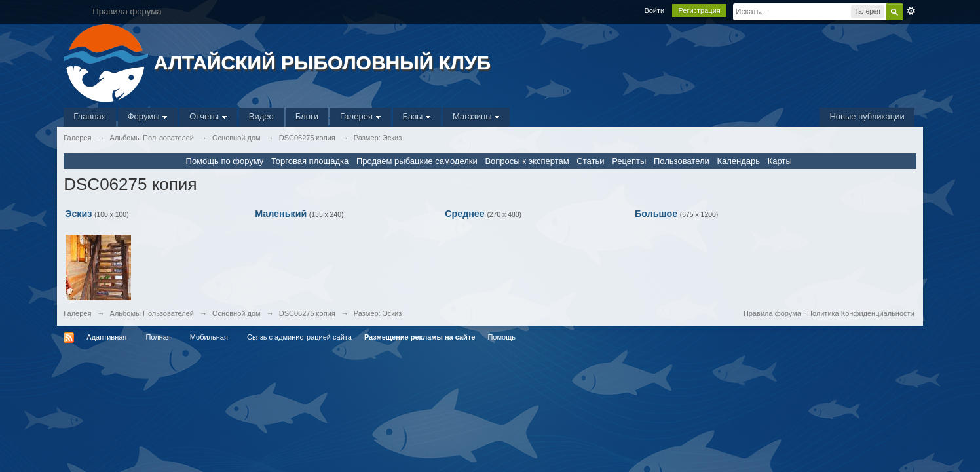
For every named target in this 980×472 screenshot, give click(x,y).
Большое (656, 214)
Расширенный (911, 11)
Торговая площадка (310, 161)
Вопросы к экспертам (527, 161)
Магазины (476, 116)
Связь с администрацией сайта (299, 337)
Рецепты (629, 161)
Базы (417, 116)
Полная (158, 337)
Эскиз (78, 214)
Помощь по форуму (225, 161)
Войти (654, 10)
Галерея (360, 116)
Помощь (501, 337)
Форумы (148, 116)
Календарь (738, 161)
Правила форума (772, 313)
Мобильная (209, 337)
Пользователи (682, 161)
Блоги (307, 116)
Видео (261, 116)
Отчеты (208, 116)
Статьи (590, 161)
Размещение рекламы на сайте (420, 337)
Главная (89, 116)
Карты (780, 161)
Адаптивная (106, 337)
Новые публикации (867, 116)
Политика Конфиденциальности (861, 313)
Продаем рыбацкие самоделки (417, 161)
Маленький (281, 214)
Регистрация (699, 10)
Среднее (465, 214)
